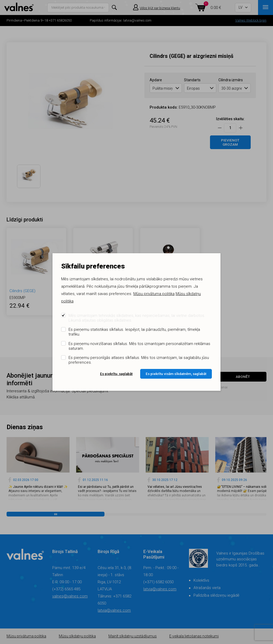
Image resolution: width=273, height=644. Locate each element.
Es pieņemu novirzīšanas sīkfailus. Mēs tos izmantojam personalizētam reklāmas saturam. (139, 346)
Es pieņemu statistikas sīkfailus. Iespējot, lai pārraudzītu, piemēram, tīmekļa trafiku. (134, 332)
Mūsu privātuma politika (154, 294)
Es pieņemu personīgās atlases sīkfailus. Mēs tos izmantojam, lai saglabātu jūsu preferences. (139, 360)
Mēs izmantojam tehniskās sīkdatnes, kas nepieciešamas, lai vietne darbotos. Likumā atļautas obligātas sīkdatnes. (137, 318)
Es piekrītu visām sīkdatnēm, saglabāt (176, 374)
